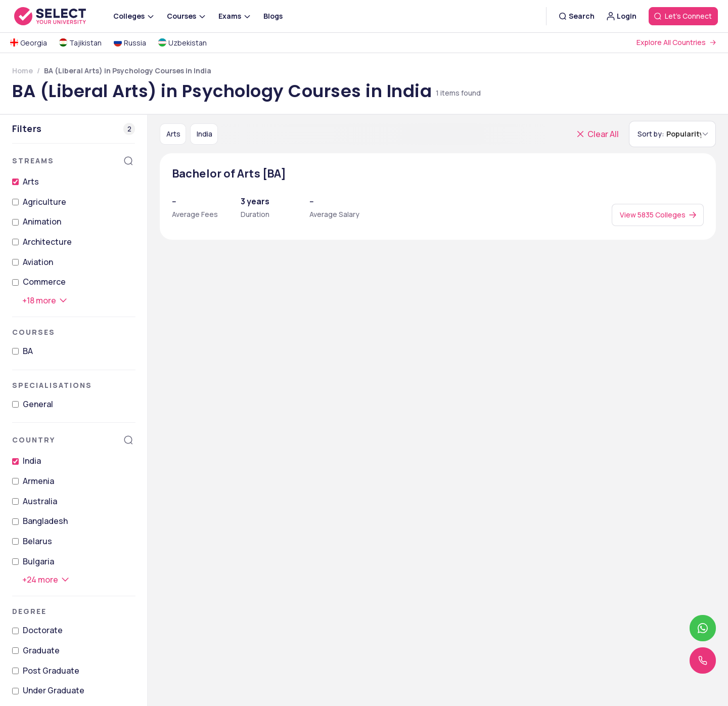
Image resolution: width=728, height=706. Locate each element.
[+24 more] (46, 580)
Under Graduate (54, 690)
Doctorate (43, 630)
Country (34, 440)
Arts (31, 182)
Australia (40, 501)
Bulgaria (38, 561)
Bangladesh (45, 521)
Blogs (273, 16)
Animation (42, 222)
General (38, 404)
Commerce (44, 282)
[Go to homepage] (61, 16)
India (32, 461)
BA (28, 351)
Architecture (47, 242)
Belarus (37, 541)
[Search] (128, 161)
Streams (33, 161)
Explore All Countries (671, 42)
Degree (29, 611)
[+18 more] (45, 300)
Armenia (38, 481)
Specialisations (52, 385)
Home (22, 71)
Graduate (41, 650)
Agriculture (44, 202)
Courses (34, 332)
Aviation (38, 262)
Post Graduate (51, 671)
